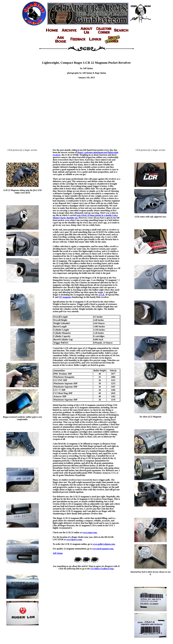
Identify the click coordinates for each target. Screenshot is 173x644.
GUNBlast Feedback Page (102, 569)
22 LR (101, 295)
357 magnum (65, 297)
